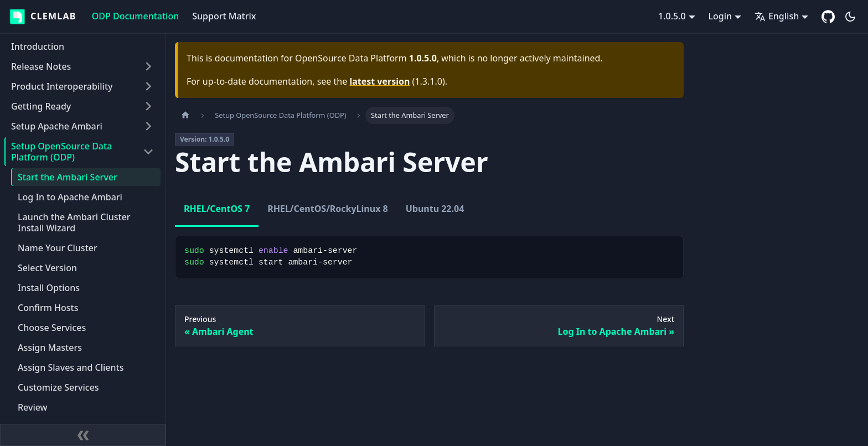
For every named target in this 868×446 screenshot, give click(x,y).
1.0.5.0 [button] (672, 16)
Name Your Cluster (58, 248)
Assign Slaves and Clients (71, 367)
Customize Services (58, 387)
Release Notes (41, 66)
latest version (379, 81)
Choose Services (52, 328)
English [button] (777, 16)
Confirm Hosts (48, 308)
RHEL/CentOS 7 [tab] (217, 209)
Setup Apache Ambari (57, 126)
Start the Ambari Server (68, 177)
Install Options (49, 288)
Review (33, 407)
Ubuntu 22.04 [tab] (435, 209)
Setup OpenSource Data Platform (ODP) (61, 152)
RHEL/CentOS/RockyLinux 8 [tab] (327, 209)
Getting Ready (41, 106)
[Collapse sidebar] (83, 435)
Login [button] (720, 16)
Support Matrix (224, 16)
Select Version (47, 268)
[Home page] (185, 115)
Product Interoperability (62, 86)
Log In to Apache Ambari (70, 197)
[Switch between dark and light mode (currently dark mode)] (850, 17)
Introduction (38, 46)
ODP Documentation (135, 16)
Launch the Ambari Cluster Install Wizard (74, 222)
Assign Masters (50, 348)
